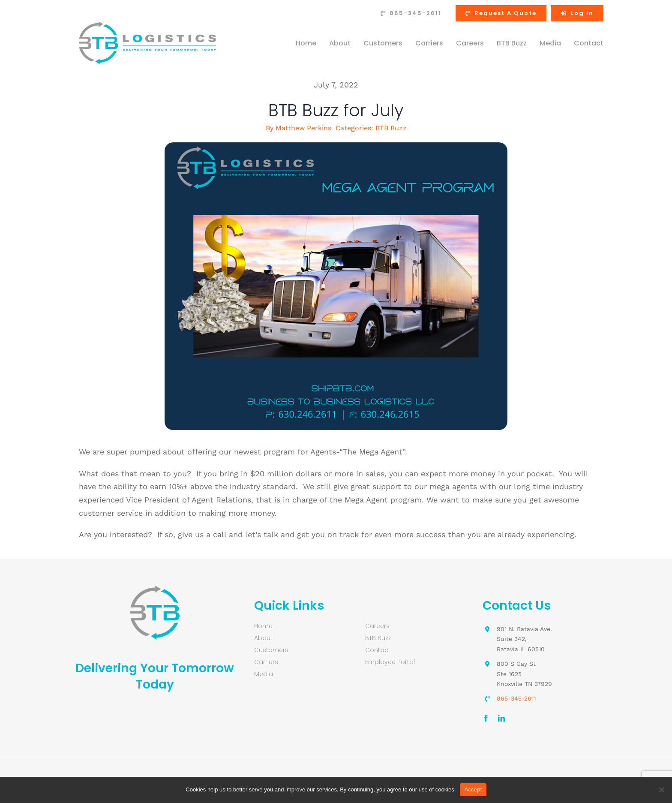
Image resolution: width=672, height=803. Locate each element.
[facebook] (486, 718)
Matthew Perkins (303, 128)
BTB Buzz (391, 128)
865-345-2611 (516, 698)
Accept (473, 789)
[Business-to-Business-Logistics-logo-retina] (147, 25)
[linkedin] (501, 718)
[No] (661, 790)
